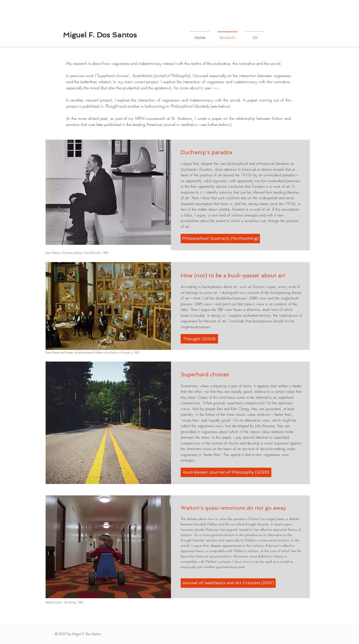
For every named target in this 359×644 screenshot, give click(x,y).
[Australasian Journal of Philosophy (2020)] (226, 472)
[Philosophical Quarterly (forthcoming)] (220, 239)
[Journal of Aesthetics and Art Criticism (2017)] (228, 583)
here (215, 88)
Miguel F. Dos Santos (100, 35)
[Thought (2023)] (199, 339)
